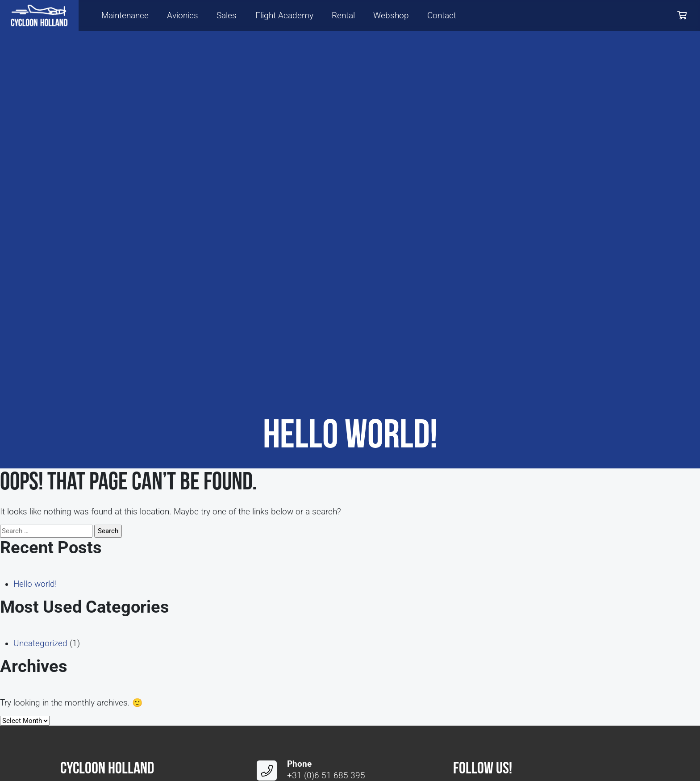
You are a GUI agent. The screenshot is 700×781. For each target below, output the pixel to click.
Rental (343, 16)
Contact (442, 16)
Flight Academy (284, 16)
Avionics (183, 16)
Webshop (391, 16)
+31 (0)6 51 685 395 (326, 776)
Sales (227, 16)
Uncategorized (40, 643)
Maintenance (125, 16)
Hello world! (35, 584)
